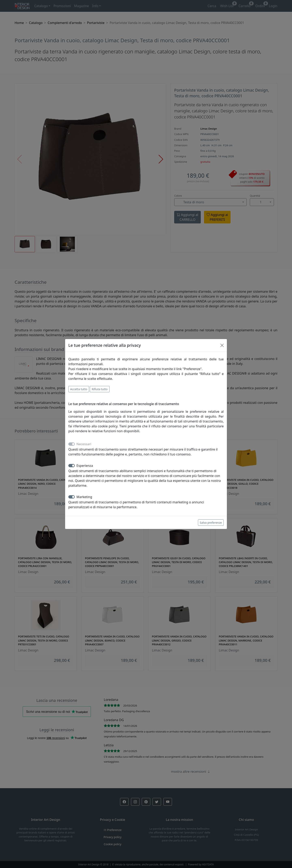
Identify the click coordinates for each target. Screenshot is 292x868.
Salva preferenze (211, 523)
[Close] (222, 345)
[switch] (72, 466)
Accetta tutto (79, 389)
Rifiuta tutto (100, 389)
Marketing (84, 497)
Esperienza (85, 466)
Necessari (84, 444)
